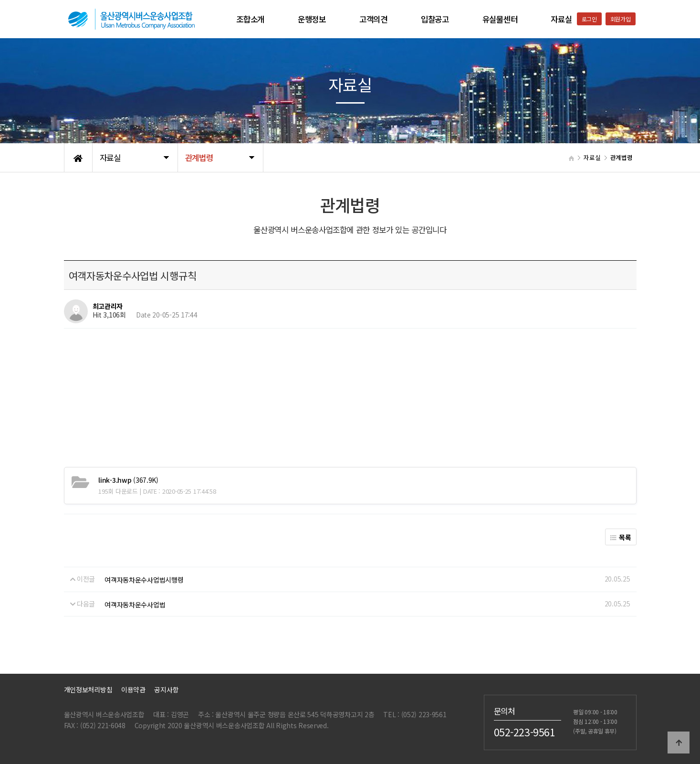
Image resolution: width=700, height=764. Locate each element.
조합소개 (250, 19)
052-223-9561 (525, 732)
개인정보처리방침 (88, 690)
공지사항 (166, 690)
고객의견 (373, 19)
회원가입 (621, 19)
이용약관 (133, 690)
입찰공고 (435, 19)
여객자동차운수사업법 (135, 605)
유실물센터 (500, 19)
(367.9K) (128, 480)
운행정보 (312, 19)
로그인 (589, 19)
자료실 (561, 19)
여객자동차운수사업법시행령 (144, 580)
